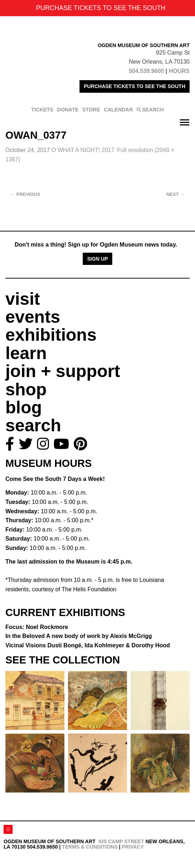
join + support (63, 371)
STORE (91, 110)
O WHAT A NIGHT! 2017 (83, 150)
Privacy (133, 847)
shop (26, 389)
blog (24, 407)
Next (176, 194)
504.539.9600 (146, 71)
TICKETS (42, 110)
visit (23, 299)
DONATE (68, 110)
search (33, 425)
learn (26, 353)
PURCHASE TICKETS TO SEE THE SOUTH (135, 86)
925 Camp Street (121, 841)
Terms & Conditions (90, 847)
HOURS (179, 71)
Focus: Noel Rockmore (37, 627)
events (33, 317)
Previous (25, 194)
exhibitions (51, 335)
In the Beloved (79, 636)
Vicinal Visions (88, 645)
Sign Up (97, 259)
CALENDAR (119, 110)
